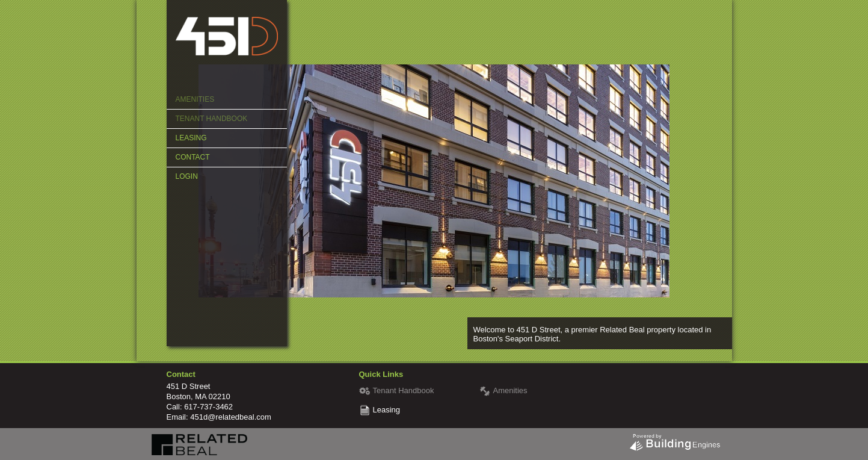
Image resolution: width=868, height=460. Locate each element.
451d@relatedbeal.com (231, 417)
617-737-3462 (208, 407)
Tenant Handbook (212, 119)
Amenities (195, 99)
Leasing (191, 138)
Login (187, 176)
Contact (193, 157)
